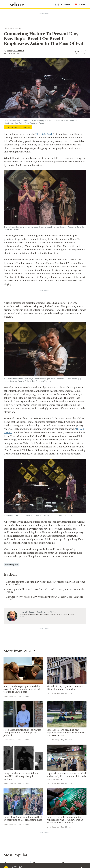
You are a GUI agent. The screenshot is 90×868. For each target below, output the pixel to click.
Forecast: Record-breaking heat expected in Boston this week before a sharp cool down (66, 733)
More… (23, 616)
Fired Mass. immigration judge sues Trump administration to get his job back (22, 733)
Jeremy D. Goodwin (15, 51)
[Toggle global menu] (6, 4)
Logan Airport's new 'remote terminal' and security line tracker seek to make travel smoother (67, 776)
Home (6, 28)
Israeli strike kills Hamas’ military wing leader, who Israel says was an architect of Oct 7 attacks (65, 820)
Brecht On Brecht (45, 134)
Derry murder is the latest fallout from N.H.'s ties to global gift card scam (21, 776)
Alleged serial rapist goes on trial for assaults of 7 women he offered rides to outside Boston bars (23, 689)
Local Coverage (16, 28)
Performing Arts (12, 564)
